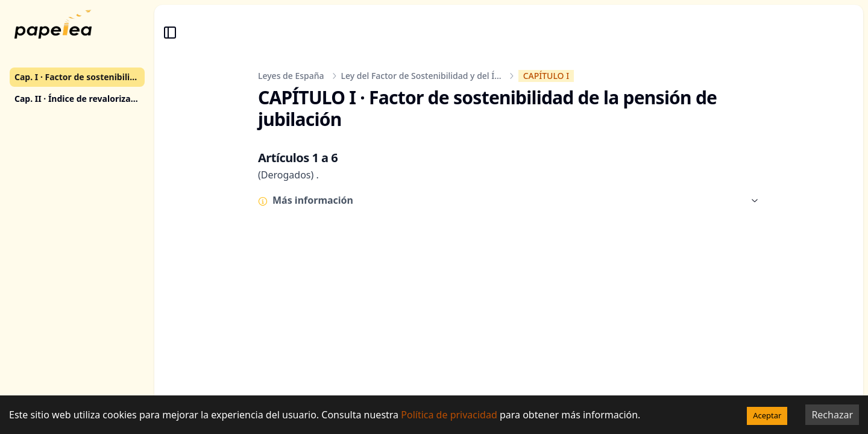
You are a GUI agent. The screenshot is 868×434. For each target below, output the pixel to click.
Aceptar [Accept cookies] (767, 415)
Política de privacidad (449, 415)
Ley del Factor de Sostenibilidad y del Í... (421, 76)
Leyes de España (291, 76)
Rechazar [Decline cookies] (832, 415)
